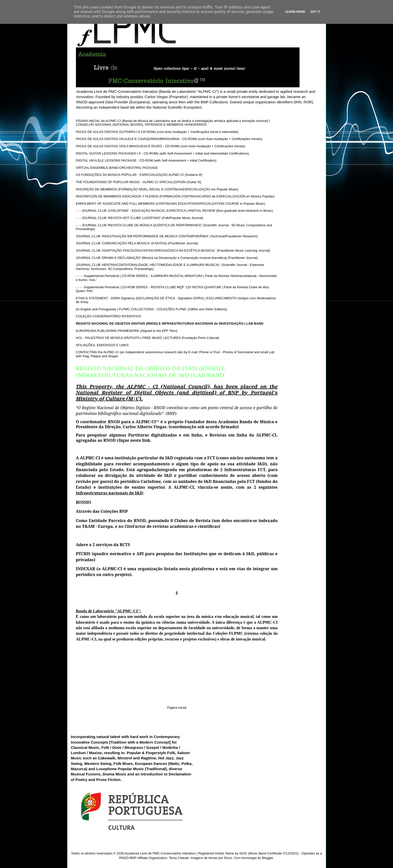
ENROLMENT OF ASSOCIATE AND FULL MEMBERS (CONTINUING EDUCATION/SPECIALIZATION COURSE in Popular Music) (171, 204)
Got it (315, 12)
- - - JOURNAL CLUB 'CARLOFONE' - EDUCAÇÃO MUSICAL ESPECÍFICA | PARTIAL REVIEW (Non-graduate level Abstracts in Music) (175, 211)
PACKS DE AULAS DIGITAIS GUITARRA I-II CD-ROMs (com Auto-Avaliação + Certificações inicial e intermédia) (157, 132)
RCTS (125, 545)
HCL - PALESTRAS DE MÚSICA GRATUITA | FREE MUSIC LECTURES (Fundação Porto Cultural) (148, 338)
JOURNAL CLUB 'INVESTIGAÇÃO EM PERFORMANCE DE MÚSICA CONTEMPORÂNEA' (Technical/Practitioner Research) (167, 236)
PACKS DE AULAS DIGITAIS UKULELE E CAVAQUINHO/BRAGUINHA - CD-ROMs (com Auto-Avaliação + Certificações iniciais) (169, 139)
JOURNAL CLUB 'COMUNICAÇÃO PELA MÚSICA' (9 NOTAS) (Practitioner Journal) (137, 243)
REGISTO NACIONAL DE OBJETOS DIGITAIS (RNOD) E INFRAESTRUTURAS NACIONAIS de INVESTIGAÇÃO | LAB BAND (170, 323)
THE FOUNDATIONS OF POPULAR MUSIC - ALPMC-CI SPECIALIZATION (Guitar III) (139, 182)
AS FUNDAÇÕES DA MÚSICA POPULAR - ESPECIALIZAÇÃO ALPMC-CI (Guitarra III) (139, 175)
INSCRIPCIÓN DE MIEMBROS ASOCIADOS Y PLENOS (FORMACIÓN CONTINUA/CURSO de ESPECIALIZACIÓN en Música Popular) (175, 196)
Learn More (295, 12)
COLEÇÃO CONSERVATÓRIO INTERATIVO (109, 316)
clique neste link (134, 440)
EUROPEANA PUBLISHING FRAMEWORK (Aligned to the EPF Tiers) (127, 331)
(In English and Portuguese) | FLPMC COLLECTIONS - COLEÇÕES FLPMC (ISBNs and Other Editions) (152, 309)
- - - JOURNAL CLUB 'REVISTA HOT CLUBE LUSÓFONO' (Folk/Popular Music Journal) (140, 218)
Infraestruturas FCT (245, 470)
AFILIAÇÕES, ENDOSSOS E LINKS (102, 345)
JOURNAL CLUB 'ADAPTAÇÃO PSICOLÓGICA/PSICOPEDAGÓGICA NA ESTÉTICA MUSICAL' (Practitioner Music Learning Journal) (173, 250)
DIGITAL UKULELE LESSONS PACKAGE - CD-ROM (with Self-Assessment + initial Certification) (146, 160)
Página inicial (177, 708)
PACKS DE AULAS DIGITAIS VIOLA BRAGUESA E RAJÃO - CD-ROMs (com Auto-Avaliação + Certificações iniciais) (161, 146)
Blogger (267, 858)
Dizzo (228, 858)
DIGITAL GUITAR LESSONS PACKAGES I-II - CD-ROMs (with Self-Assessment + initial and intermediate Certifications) (163, 153)
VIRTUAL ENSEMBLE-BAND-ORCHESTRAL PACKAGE (117, 168)
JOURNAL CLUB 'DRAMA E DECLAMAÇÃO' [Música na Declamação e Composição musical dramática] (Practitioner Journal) (167, 258)
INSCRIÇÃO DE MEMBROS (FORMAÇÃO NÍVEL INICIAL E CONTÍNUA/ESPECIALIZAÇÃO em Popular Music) (157, 189)
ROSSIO (84, 502)
